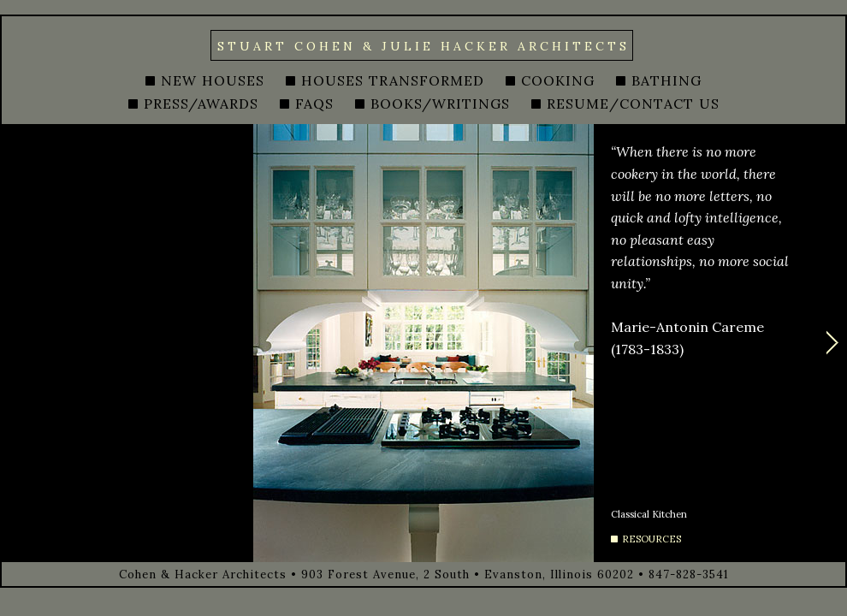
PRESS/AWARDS (201, 104)
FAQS (314, 104)
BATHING (666, 80)
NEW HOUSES (213, 80)
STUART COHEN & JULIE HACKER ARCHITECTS (423, 46)
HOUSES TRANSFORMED (393, 80)
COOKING (558, 80)
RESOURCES (652, 539)
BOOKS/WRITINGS (440, 104)
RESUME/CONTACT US (633, 104)
